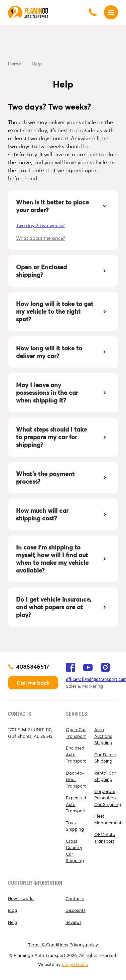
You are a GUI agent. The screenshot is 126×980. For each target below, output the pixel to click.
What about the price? (40, 238)
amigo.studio (75, 964)
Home (15, 64)
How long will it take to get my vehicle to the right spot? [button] (62, 311)
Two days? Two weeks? (40, 225)
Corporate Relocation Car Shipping (108, 798)
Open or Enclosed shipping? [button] (62, 271)
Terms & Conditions (48, 945)
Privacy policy (84, 945)
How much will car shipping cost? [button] (62, 514)
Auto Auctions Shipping (103, 736)
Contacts (75, 899)
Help (13, 922)
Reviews (74, 922)
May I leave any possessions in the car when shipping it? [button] (62, 393)
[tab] (63, 206)
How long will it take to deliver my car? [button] (62, 352)
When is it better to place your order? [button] (62, 206)
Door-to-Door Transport (76, 780)
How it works (21, 899)
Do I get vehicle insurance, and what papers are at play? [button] (62, 607)
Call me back (33, 683)
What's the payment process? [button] (62, 478)
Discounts (76, 910)
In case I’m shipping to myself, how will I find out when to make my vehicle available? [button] (62, 559)
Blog (13, 910)
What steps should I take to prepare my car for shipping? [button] (62, 437)
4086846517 (33, 667)
